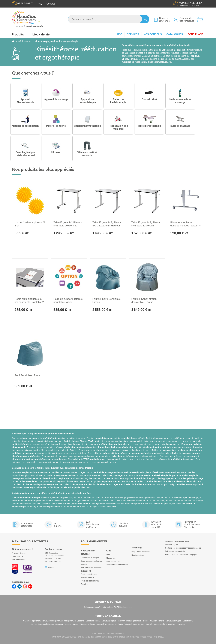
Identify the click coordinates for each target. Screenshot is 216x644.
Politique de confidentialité (175, 551)
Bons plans (195, 34)
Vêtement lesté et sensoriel (87, 154)
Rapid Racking (138, 624)
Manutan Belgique (109, 621)
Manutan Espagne (77, 621)
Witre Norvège (97, 624)
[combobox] (109, 19)
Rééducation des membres (118, 127)
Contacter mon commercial (117, 565)
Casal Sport (28, 621)
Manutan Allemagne (55, 624)
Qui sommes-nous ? (92, 607)
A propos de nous (19, 553)
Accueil (13, 41)
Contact (51, 567)
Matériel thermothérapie (87, 126)
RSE (120, 34)
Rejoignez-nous (126, 607)
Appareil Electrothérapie (25, 101)
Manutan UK (188, 621)
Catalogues (175, 34)
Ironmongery (158, 624)
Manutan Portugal (93, 621)
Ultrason (56, 152)
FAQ (108, 555)
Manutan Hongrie (157, 621)
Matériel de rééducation (25, 126)
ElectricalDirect (170, 624)
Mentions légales (172, 545)
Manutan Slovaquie (173, 621)
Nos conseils (153, 34)
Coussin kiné (149, 99)
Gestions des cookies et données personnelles (183, 548)
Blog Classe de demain (141, 552)
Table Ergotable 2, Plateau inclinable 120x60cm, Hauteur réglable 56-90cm (146, 226)
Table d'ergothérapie (149, 126)
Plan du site (111, 558)
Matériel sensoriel (56, 126)
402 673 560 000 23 (144, 637)
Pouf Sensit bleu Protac (28, 375)
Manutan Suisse (71, 624)
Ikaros (148, 624)
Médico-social (25, 41)
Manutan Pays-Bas (38, 624)
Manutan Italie (62, 621)
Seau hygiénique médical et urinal (25, 154)
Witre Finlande (125, 624)
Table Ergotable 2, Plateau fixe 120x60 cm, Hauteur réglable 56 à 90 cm (107, 226)
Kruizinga (182, 624)
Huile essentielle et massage (180, 101)
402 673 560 (124, 637)
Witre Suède (85, 624)
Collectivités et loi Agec (90, 558)
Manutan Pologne (141, 621)
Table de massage (180, 126)
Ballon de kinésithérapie (118, 101)
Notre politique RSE (110, 607)
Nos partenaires (18, 560)
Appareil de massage (56, 99)
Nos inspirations (138, 555)
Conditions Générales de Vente (177, 541)
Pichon (37, 621)
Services (133, 34)
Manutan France (48, 621)
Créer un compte (113, 561)
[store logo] (28, 19)
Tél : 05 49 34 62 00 (53, 561)
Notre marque (17, 556)
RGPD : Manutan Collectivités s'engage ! (181, 555)
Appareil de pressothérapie (87, 101)
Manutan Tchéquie (125, 621)
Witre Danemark (111, 624)
